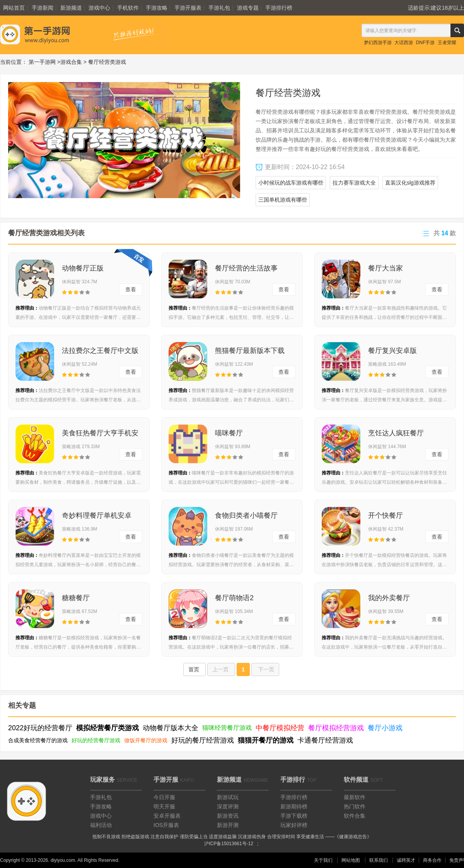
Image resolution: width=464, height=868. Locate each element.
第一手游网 (42, 62)
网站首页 (14, 8)
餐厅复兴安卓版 (392, 351)
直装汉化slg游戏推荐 (410, 183)
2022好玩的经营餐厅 (40, 728)
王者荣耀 (447, 43)
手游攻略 (157, 8)
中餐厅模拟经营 (280, 728)
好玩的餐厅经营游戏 (203, 740)
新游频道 (71, 8)
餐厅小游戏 (385, 728)
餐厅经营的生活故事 (246, 268)
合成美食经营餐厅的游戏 (38, 740)
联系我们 (379, 860)
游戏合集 (71, 62)
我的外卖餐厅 (389, 598)
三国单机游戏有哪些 (283, 200)
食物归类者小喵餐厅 (246, 515)
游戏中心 (99, 8)
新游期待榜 (294, 806)
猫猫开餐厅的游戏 (266, 740)
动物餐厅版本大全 (171, 728)
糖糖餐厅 (76, 598)
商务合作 (432, 860)
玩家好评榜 (294, 825)
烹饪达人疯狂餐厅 (396, 433)
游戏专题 (248, 8)
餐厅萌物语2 (234, 598)
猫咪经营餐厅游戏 (227, 728)
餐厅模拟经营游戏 (336, 728)
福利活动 (101, 825)
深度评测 (228, 806)
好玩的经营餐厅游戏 (96, 740)
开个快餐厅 (386, 515)
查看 (131, 289)
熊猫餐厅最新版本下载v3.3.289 (250, 353)
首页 (194, 669)
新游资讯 (228, 816)
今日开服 (164, 797)
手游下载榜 (294, 816)
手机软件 (128, 8)
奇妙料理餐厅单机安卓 (97, 515)
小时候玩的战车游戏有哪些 (291, 183)
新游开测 (228, 825)
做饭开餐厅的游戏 (146, 740)
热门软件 (355, 806)
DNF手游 (426, 43)
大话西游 (404, 43)
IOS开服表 (166, 825)
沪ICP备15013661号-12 (229, 844)
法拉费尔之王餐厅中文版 (100, 351)
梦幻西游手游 (378, 43)
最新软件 (355, 797)
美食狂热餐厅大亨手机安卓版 (100, 435)
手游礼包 (219, 8)
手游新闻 (43, 8)
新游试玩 (228, 797)
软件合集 (355, 816)
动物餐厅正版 (83, 268)
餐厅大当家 (386, 268)
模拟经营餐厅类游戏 (107, 728)
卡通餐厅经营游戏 (325, 740)
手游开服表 (188, 8)
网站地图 (351, 860)
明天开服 (164, 806)
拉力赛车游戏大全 (354, 183)
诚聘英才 (406, 860)
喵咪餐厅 (229, 433)
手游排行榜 (279, 8)
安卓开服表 (167, 816)
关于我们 (323, 860)
